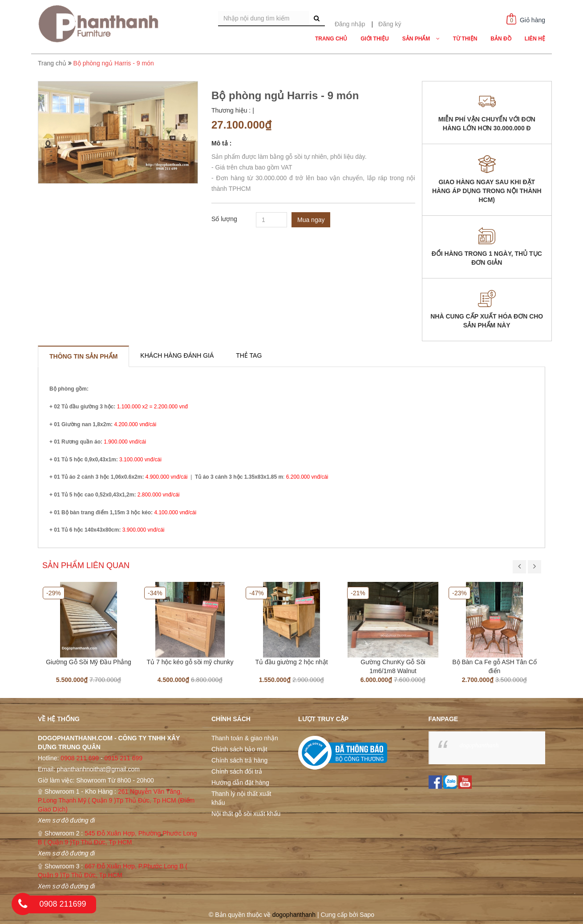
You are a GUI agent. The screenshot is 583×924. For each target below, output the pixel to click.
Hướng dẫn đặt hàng (240, 783)
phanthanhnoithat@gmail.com (98, 769)
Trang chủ (52, 63)
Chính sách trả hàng (239, 760)
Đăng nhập (350, 24)
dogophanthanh (479, 745)
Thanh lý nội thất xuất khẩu (241, 798)
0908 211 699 (80, 758)
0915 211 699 (123, 758)
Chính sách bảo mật (239, 749)
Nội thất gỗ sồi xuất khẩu (246, 814)
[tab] (83, 356)
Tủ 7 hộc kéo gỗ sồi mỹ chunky (190, 662)
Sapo (367, 915)
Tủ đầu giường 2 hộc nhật (291, 662)
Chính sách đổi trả (237, 771)
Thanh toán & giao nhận (245, 738)
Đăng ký (390, 24)
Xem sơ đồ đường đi (66, 820)
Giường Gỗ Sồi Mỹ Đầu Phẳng (89, 662)
